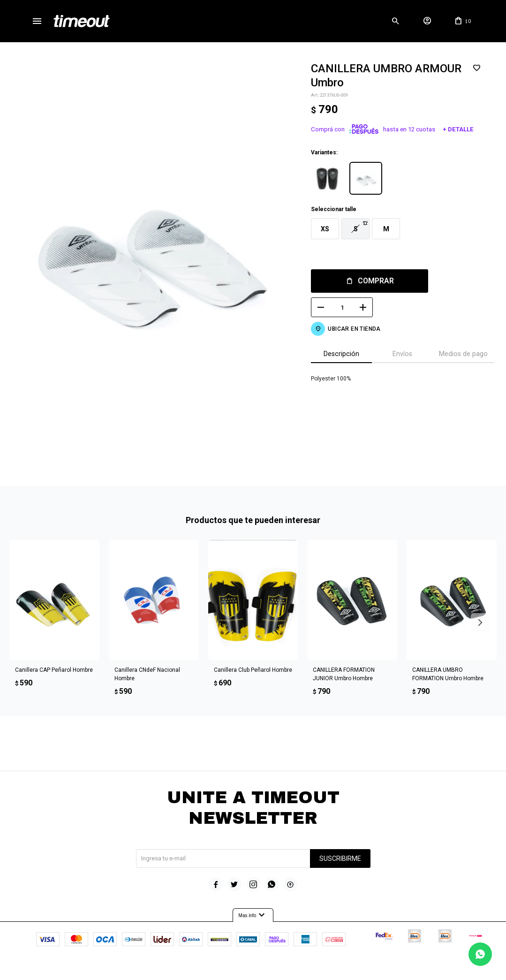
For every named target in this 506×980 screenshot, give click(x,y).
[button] (395, 21)
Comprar (376, 281)
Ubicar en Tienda (354, 329)
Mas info (253, 915)
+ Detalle (458, 129)
